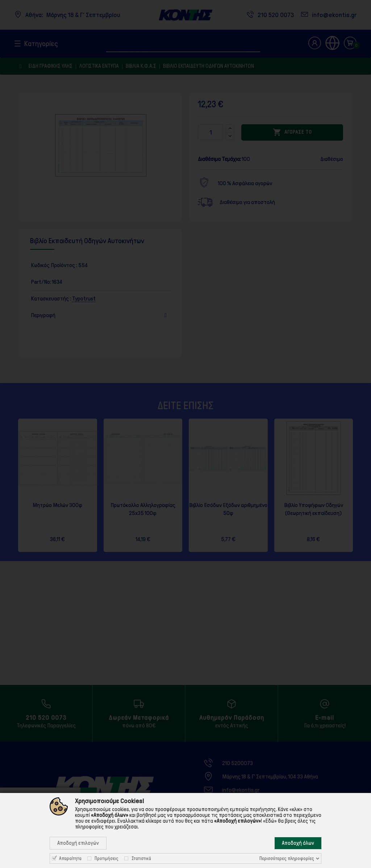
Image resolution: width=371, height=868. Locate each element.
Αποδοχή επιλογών (78, 843)
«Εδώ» (270, 821)
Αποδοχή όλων (298, 843)
